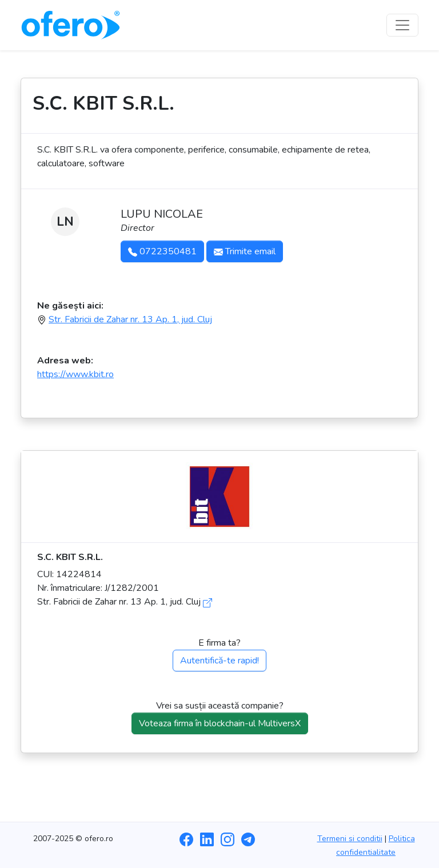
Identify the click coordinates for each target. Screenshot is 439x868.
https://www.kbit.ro (75, 374)
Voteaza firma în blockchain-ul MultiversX (220, 723)
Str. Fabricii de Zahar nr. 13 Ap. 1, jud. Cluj (130, 319)
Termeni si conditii (350, 839)
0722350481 (162, 251)
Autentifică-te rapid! (219, 661)
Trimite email (245, 251)
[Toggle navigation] (402, 25)
